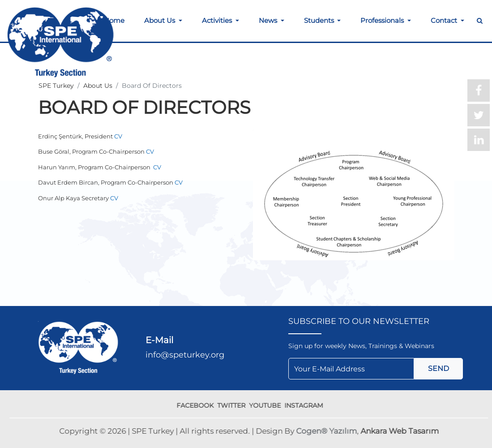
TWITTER (233, 405)
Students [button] (320, 20)
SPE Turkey (56, 86)
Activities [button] (218, 20)
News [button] (269, 20)
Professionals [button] (383, 20)
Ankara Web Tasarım (401, 431)
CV (118, 136)
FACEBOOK (197, 405)
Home (114, 20)
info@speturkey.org (185, 355)
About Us (98, 86)
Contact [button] (445, 20)
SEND (439, 368)
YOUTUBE (267, 405)
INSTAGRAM (305, 405)
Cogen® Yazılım (328, 431)
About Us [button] (160, 20)
